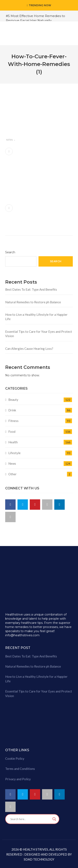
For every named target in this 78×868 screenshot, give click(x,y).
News (12, 463)
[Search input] (30, 819)
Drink (12, 410)
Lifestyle (14, 453)
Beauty (13, 400)
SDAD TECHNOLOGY (39, 859)
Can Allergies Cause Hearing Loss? (29, 349)
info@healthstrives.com (22, 635)
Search (10, 252)
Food (12, 432)
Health (13, 442)
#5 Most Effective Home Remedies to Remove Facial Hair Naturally (35, 18)
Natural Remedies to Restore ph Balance (33, 302)
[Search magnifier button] (54, 819)
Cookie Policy (15, 758)
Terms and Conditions (20, 769)
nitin (9, 140)
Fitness (13, 421)
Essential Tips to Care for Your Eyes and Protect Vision (39, 334)
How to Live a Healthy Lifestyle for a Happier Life (36, 317)
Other (12, 474)
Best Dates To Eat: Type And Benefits (31, 289)
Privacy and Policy (18, 779)
